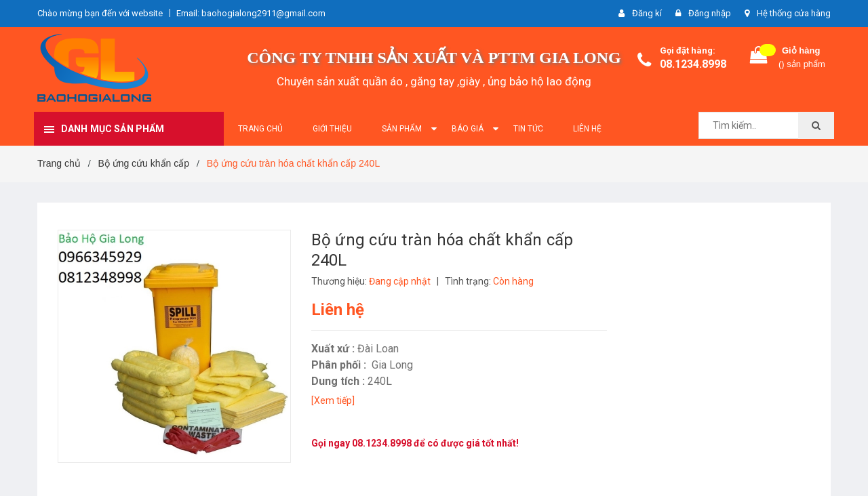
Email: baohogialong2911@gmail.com (251, 13)
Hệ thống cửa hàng (794, 13)
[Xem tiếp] (333, 400)
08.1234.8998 (693, 64)
